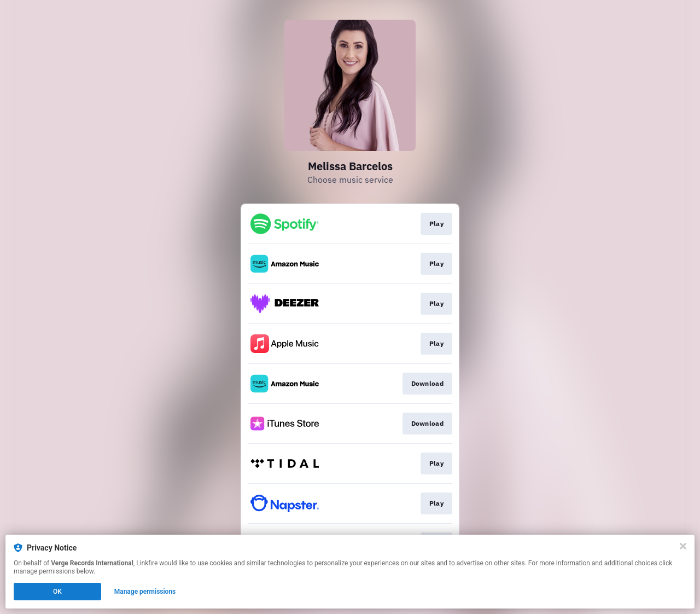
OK (57, 592)
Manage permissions (145, 592)
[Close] (683, 546)
